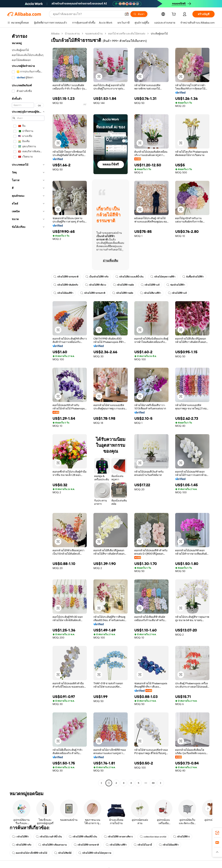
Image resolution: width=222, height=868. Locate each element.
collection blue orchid (153, 837)
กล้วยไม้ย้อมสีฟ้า (63, 293)
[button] (127, 14)
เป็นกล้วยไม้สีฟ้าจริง (97, 277)
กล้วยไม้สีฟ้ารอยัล (123, 285)
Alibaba (55, 34)
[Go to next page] (161, 783)
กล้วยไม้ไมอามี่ (143, 845)
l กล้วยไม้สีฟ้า (20, 837)
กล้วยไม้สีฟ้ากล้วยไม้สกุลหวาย (95, 853)
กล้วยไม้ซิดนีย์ (63, 853)
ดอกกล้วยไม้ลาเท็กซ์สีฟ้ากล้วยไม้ (30, 853)
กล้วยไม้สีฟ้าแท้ (150, 285)
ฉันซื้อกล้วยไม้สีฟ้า (193, 277)
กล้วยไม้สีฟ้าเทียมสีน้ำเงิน (83, 837)
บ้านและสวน (72, 34)
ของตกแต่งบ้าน (94, 34)
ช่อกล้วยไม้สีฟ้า (176, 285)
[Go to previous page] (101, 783)
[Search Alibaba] (87, 14)
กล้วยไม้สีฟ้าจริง (22, 845)
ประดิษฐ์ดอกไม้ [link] (159, 34)
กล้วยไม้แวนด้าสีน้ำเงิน (49, 837)
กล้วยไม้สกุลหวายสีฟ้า (163, 277)
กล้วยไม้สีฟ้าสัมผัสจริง (66, 285)
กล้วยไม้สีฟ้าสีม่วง (96, 285)
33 (153, 783)
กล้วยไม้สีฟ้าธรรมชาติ (66, 277)
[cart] (174, 15)
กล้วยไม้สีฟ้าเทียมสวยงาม (53, 845)
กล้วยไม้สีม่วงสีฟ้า (150, 293)
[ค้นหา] (139, 14)
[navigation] (28, 409)
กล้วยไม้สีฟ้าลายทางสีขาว (118, 837)
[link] (217, 833)
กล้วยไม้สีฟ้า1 (181, 837)
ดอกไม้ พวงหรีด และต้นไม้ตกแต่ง (127, 34)
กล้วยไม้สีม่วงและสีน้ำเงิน (129, 277)
